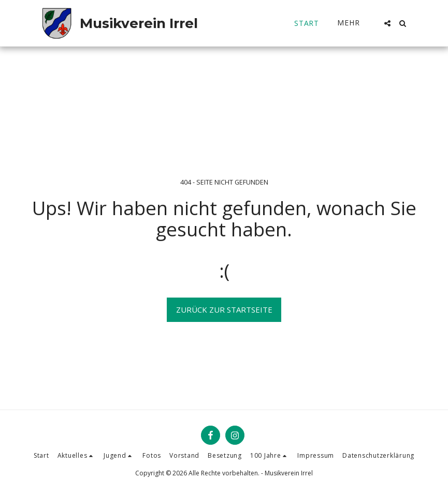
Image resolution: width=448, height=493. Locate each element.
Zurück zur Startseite (224, 309)
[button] (387, 23)
